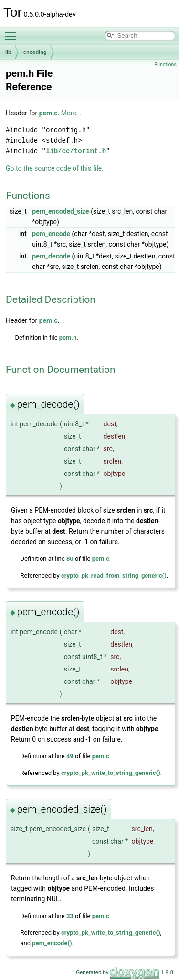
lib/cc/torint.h (76, 151)
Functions (165, 65)
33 (70, 916)
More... (71, 113)
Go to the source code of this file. (55, 168)
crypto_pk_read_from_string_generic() (114, 575)
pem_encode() (52, 943)
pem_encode (51, 234)
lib (8, 52)
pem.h (68, 337)
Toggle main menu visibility (13, 32)
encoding (35, 52)
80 (70, 559)
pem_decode (51, 256)
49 (70, 756)
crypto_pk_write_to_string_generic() (111, 773)
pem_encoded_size (60, 211)
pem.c (48, 113)
